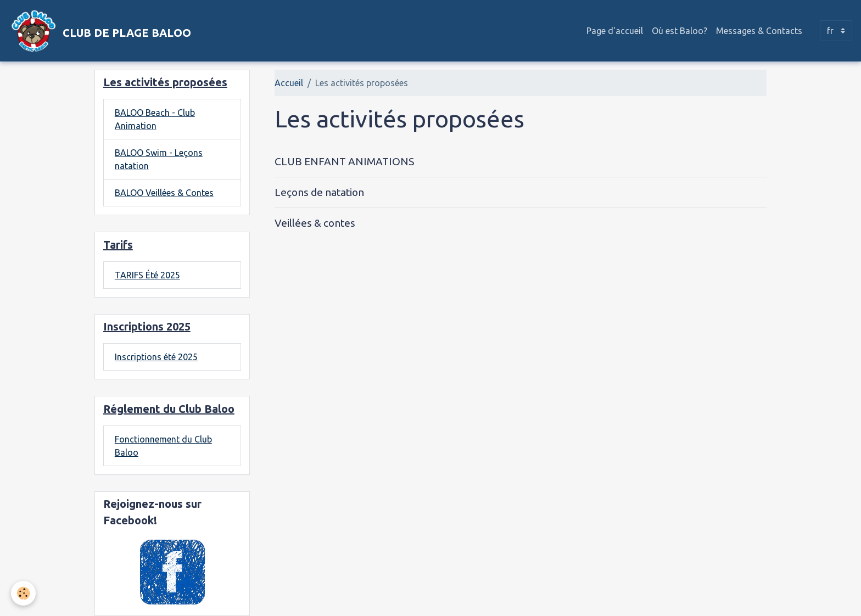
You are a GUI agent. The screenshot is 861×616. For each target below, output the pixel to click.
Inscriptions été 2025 (156, 357)
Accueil (289, 83)
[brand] (100, 31)
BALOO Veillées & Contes (164, 193)
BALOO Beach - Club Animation (155, 119)
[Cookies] (23, 593)
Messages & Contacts (759, 31)
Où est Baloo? (680, 31)
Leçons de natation (319, 192)
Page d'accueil (615, 31)
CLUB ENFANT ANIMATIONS (344, 161)
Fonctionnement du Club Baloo (163, 446)
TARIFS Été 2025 (147, 275)
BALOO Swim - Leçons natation (159, 159)
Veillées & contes (315, 223)
